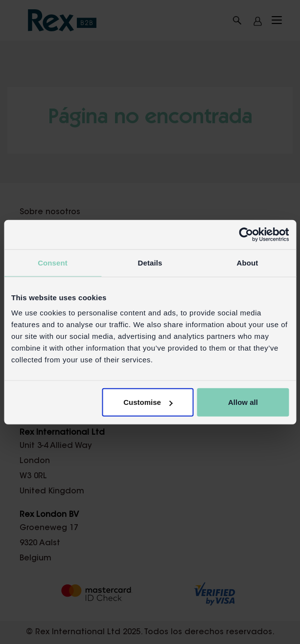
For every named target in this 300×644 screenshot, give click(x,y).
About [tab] (248, 262)
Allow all (243, 402)
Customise (148, 402)
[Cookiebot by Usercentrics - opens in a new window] (246, 234)
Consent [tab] (53, 262)
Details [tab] (150, 262)
